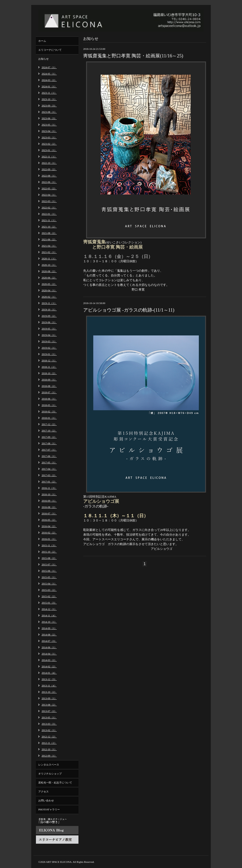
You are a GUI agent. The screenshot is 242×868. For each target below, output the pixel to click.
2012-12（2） (49, 737)
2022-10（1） (49, 163)
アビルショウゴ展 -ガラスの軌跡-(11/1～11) (129, 310)
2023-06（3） (49, 118)
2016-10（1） (49, 494)
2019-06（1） (49, 322)
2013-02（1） (49, 730)
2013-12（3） (49, 679)
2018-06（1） (49, 399)
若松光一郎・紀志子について (55, 783)
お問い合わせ (46, 800)
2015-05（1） (49, 577)
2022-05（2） (49, 188)
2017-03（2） (49, 475)
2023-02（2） (49, 144)
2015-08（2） (49, 558)
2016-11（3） (49, 488)
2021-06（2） (49, 239)
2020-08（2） (49, 271)
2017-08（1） (49, 443)
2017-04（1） (49, 469)
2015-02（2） (49, 596)
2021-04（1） (49, 246)
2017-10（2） (49, 431)
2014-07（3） (49, 641)
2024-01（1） (49, 86)
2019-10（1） (49, 309)
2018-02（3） (49, 411)
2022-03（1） (49, 201)
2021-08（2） (49, 233)
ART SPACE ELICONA (59, 862)
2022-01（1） (49, 214)
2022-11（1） (49, 157)
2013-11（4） (49, 686)
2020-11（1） (49, 258)
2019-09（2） (49, 316)
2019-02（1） (49, 348)
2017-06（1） (49, 456)
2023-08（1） (49, 112)
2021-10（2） (49, 227)
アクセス (43, 792)
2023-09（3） (49, 106)
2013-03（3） (49, 724)
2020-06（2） (49, 278)
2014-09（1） (49, 628)
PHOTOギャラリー (49, 809)
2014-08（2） (49, 635)
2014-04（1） (49, 654)
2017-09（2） (49, 437)
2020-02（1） (49, 297)
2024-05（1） (49, 74)
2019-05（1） (49, 329)
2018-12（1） (49, 360)
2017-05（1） (49, 462)
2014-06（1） (49, 647)
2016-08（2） (49, 507)
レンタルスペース (49, 765)
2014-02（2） (49, 666)
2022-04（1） (49, 195)
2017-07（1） (49, 450)
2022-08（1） (49, 176)
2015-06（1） (49, 571)
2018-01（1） (49, 418)
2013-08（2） (49, 705)
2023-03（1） (49, 137)
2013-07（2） (49, 711)
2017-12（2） (49, 424)
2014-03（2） (49, 660)
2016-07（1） (49, 513)
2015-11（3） (49, 545)
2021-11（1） (49, 220)
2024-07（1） (49, 67)
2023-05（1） (49, 125)
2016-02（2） (49, 533)
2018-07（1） (49, 392)
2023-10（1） (49, 99)
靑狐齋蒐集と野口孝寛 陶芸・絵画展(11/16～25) (133, 56)
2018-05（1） (49, 405)
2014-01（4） (49, 673)
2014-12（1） (49, 609)
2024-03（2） (49, 80)
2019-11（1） (49, 303)
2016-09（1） (49, 501)
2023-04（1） (49, 131)
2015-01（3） (49, 603)
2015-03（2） (49, 590)
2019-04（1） (49, 335)
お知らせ (43, 59)
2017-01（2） (49, 482)
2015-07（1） (49, 564)
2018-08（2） (49, 386)
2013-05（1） (49, 717)
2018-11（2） (49, 367)
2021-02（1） (49, 252)
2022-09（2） (49, 169)
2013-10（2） (49, 692)
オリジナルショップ (50, 774)
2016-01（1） (49, 539)
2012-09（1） (49, 756)
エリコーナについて (50, 50)
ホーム (42, 41)
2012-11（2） (49, 743)
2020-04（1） (49, 290)
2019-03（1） (49, 341)
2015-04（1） (49, 584)
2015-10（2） (49, 552)
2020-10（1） (49, 265)
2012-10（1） (49, 749)
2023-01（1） (49, 150)
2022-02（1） (49, 207)
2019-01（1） (49, 354)
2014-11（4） (49, 615)
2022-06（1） (49, 182)
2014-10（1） (49, 622)
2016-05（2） (49, 520)
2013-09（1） (49, 698)
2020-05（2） (49, 284)
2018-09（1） (49, 380)
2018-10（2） (49, 373)
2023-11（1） (49, 93)
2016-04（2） (49, 526)
